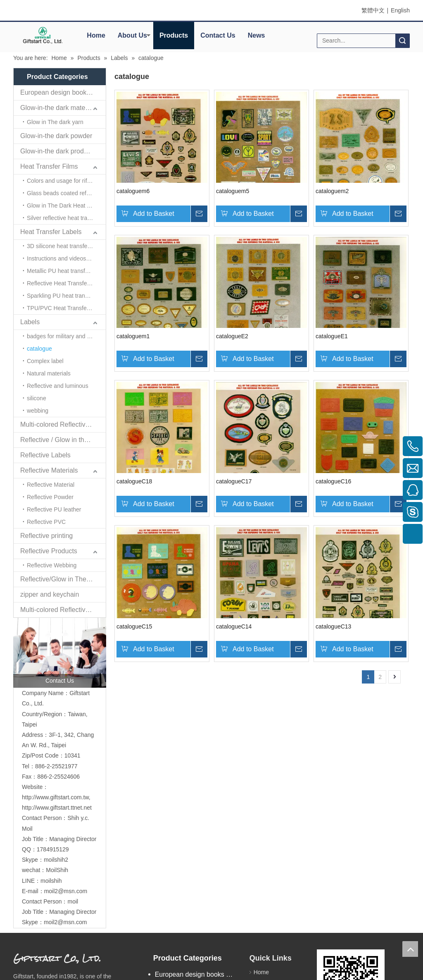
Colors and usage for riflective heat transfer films (66, 181)
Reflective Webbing (52, 565)
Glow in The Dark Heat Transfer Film (66, 206)
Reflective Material (51, 485)
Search (402, 41)
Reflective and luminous (58, 386)
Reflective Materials (49, 470)
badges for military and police (64, 336)
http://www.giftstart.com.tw (55, 797)
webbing (38, 411)
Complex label (45, 361)
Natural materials (49, 373)
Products (174, 35)
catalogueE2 (232, 336)
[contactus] (60, 653)
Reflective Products (49, 551)
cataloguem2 (332, 191)
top (410, 949)
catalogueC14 (234, 626)
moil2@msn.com (66, 891)
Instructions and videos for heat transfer (66, 258)
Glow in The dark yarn (55, 122)
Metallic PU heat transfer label (65, 271)
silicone (37, 398)
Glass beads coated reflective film (66, 193)
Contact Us (218, 35)
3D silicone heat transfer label (65, 246)
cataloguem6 (133, 191)
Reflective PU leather (54, 509)
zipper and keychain (50, 594)
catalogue (39, 349)
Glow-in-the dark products (58, 151)
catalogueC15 (134, 626)
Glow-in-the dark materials (59, 108)
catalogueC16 (333, 481)
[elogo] (43, 35)
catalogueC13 (333, 626)
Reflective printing (46, 536)
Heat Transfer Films (49, 166)
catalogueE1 (332, 336)
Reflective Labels (45, 455)
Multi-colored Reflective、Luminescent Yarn (63, 424)
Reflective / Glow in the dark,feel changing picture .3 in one (63, 440)
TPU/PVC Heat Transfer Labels (66, 308)
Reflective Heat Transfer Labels (66, 283)
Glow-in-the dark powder (56, 136)
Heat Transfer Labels (51, 232)
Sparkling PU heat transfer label (66, 296)
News (257, 35)
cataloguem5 (233, 191)
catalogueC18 (134, 481)
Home (96, 35)
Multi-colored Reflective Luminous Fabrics (63, 610)
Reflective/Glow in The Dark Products (63, 579)
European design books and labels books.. (63, 92)
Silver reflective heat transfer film (66, 218)
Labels (30, 322)
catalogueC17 (234, 481)
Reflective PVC (46, 522)
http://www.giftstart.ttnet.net (57, 808)
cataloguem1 (133, 336)
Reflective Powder (50, 497)
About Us (132, 35)
